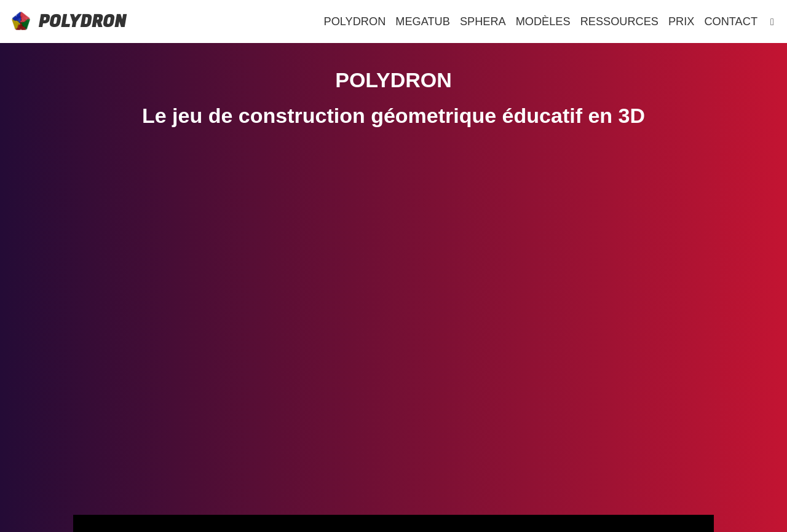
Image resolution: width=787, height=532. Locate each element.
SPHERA (483, 22)
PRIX (681, 22)
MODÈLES (543, 22)
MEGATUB (423, 22)
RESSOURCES (619, 22)
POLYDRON (82, 22)
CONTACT (731, 22)
